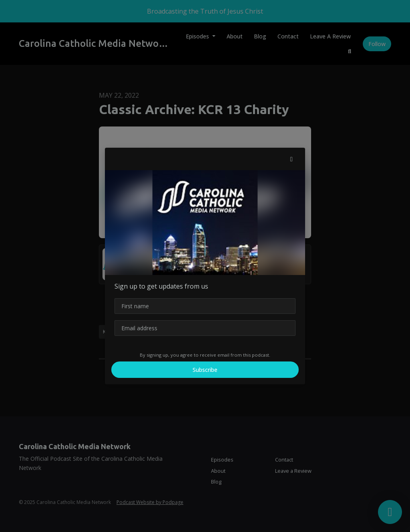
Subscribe (205, 370)
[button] (291, 159)
